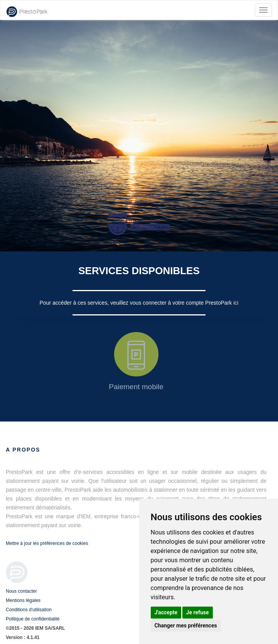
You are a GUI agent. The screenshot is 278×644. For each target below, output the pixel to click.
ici (236, 303)
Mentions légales (23, 600)
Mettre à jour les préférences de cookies (47, 543)
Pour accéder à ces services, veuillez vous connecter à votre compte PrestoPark (137, 303)
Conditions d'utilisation (29, 610)
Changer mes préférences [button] (186, 625)
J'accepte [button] (166, 612)
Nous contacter (21, 591)
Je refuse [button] (198, 612)
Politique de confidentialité (33, 619)
